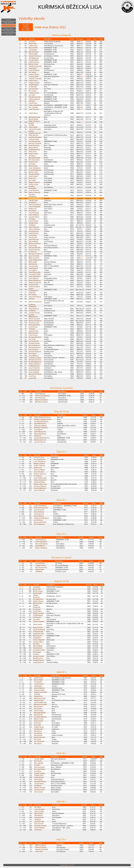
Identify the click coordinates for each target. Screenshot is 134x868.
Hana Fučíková (34, 215)
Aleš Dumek (33, 237)
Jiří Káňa (32, 299)
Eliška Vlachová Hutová (42, 417)
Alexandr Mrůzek (35, 248)
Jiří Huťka (32, 219)
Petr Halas (32, 180)
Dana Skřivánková (35, 297)
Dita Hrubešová (34, 345)
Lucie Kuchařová (34, 370)
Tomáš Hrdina (34, 60)
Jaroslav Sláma (34, 217)
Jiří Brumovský (34, 139)
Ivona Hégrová (34, 278)
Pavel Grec (32, 178)
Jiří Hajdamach (34, 58)
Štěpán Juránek (34, 83)
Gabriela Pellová (34, 287)
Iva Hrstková (33, 327)
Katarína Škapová (35, 351)
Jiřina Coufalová (34, 229)
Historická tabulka (9, 31)
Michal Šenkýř (33, 119)
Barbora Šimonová (35, 302)
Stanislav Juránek (35, 358)
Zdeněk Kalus (33, 200)
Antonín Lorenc (34, 323)
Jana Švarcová (34, 239)
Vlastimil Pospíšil (35, 129)
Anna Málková (34, 356)
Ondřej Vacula (33, 184)
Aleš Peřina (32, 211)
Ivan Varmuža (33, 349)
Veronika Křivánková (32, 195)
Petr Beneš (32, 72)
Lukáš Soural (33, 46)
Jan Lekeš (32, 95)
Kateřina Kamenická (32, 187)
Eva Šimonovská (34, 141)
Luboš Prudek (33, 221)
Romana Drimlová (35, 337)
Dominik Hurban (34, 343)
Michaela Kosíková (35, 360)
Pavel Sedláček (34, 372)
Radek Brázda (33, 233)
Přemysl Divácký (34, 325)
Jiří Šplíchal (33, 203)
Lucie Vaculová (34, 109)
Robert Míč (33, 44)
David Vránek (33, 154)
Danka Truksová (34, 192)
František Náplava (35, 170)
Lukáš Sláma (33, 81)
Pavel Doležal (33, 268)
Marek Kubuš (33, 147)
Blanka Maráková (35, 280)
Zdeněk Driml (33, 223)
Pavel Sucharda (34, 145)
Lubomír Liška (33, 331)
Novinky (9, 20)
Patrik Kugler (33, 54)
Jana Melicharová (35, 198)
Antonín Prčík (33, 285)
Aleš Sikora (33, 354)
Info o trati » (26, 30)
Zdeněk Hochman (35, 56)
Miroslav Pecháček (35, 374)
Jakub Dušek (33, 127)
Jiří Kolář (32, 101)
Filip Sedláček (33, 241)
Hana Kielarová (34, 309)
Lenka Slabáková (35, 276)
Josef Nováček (34, 213)
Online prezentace (9, 23)
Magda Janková (34, 182)
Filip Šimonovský (35, 97)
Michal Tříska (33, 172)
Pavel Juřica (33, 152)
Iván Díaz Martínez (35, 137)
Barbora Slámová (35, 244)
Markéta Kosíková (35, 321)
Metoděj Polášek (35, 158)
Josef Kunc (32, 376)
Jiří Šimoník (33, 87)
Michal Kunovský (34, 117)
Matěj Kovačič (34, 333)
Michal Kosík (33, 166)
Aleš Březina (33, 264)
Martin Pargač (34, 52)
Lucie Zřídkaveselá (35, 260)
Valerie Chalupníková (33, 290)
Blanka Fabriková (35, 364)
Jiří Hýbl (31, 125)
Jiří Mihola (32, 225)
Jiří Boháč (32, 329)
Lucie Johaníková (35, 168)
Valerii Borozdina (35, 272)
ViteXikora (66, 865)
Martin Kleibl (33, 48)
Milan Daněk (33, 262)
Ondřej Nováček (34, 150)
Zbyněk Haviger (34, 174)
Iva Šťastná (33, 252)
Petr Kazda (32, 91)
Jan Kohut (32, 42)
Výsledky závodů (9, 26)
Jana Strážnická (34, 368)
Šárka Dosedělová (35, 205)
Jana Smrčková (34, 256)
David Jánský (33, 176)
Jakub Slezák (33, 113)
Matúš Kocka (33, 162)
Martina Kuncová (35, 347)
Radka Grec (33, 209)
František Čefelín (35, 274)
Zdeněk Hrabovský (35, 66)
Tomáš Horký (33, 266)
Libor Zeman (33, 335)
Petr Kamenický (34, 160)
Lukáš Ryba (33, 68)
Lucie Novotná (34, 190)
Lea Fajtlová (33, 270)
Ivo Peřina (32, 164)
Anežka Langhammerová (35, 132)
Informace (9, 34)
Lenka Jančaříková (35, 105)
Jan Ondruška (33, 89)
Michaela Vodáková (35, 254)
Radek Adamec (34, 62)
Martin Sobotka (34, 250)
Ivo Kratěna (33, 235)
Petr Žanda (33, 295)
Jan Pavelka (33, 50)
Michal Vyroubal (34, 319)
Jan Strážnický (34, 341)
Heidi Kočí (32, 293)
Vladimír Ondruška (35, 79)
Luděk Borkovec (34, 366)
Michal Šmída (33, 64)
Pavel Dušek (33, 246)
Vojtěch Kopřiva (34, 99)
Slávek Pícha (33, 103)
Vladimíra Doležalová (32, 306)
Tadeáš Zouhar (34, 93)
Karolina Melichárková (33, 316)
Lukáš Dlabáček (34, 70)
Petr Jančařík (33, 107)
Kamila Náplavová (35, 362)
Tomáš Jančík (33, 76)
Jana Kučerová (34, 231)
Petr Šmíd (32, 339)
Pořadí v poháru (9, 29)
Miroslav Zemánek (35, 143)
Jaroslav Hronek (34, 313)
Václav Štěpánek (35, 207)
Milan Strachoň (34, 258)
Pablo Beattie (33, 135)
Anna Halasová (34, 227)
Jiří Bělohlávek (34, 85)
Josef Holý (32, 378)
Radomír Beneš (34, 74)
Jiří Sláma (32, 156)
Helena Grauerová (35, 282)
